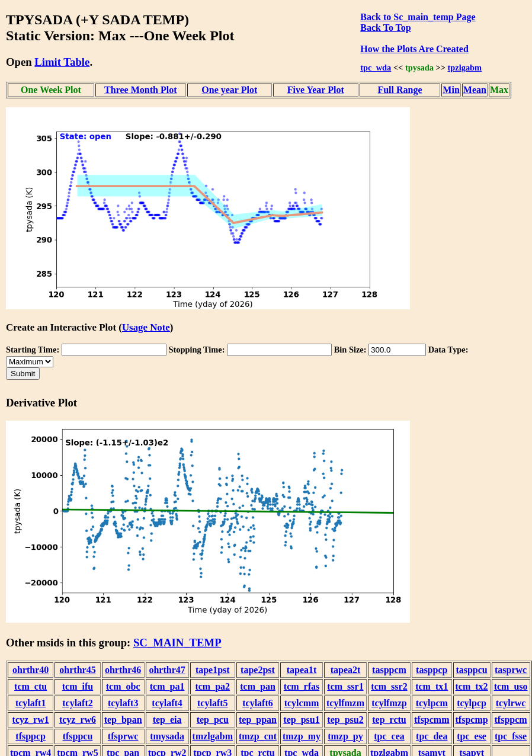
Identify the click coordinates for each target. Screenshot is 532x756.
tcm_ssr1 (345, 686)
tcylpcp (472, 703)
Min (451, 90)
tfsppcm (511, 720)
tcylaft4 (167, 703)
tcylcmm (302, 703)
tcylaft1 (31, 703)
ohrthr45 (77, 670)
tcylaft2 (78, 703)
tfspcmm (432, 720)
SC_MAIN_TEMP (177, 643)
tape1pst (213, 670)
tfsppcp (31, 736)
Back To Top (385, 28)
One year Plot (229, 90)
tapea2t (346, 670)
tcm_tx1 (432, 686)
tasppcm (389, 670)
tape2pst (258, 670)
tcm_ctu (31, 686)
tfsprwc (123, 736)
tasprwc (511, 670)
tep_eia (167, 720)
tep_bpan (123, 720)
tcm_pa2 (212, 686)
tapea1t (302, 670)
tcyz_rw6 (78, 720)
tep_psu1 (301, 720)
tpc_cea (389, 736)
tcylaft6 (258, 703)
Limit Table (62, 62)
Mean (475, 90)
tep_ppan (258, 720)
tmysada (167, 736)
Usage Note (146, 327)
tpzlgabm (465, 68)
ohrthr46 (123, 670)
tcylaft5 (213, 703)
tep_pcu (213, 720)
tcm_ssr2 (389, 686)
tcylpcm (432, 703)
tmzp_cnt (258, 736)
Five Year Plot (316, 90)
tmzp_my (302, 736)
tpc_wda (376, 68)
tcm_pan (258, 686)
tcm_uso (511, 686)
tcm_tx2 (472, 686)
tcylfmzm (345, 703)
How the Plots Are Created (414, 49)
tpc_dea (432, 736)
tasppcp (432, 670)
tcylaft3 (123, 703)
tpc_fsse (511, 736)
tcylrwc (511, 703)
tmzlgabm (213, 736)
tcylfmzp (389, 703)
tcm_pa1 (167, 686)
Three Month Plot (140, 90)
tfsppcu (78, 736)
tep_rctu (389, 720)
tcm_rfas (302, 686)
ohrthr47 (167, 670)
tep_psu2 (345, 720)
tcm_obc (123, 686)
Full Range (400, 90)
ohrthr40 (31, 670)
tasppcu (471, 670)
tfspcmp (472, 720)
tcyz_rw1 (31, 720)
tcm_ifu (78, 686)
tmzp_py (345, 736)
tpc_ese (472, 736)
